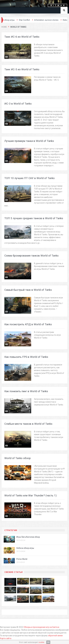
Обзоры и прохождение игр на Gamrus (41, 627)
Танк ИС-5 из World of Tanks (22, 69)
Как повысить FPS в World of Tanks (26, 357)
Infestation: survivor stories (51, 20)
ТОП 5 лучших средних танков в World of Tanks (34, 218)
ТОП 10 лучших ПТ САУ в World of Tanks (29, 178)
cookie (41, 642)
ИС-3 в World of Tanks (18, 104)
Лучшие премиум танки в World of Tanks (29, 141)
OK (48, 642)
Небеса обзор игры (25, 548)
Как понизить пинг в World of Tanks (26, 391)
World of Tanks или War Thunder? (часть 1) (30, 495)
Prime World (22, 559)
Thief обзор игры (11, 20)
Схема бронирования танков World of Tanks (31, 256)
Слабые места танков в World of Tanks (28, 424)
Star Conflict (29, 20)
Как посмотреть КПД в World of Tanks (28, 324)
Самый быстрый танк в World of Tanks (28, 290)
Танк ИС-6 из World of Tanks (22, 37)
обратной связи (55, 636)
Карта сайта (6, 638)
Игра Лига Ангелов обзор (28, 537)
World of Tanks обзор (18, 458)
